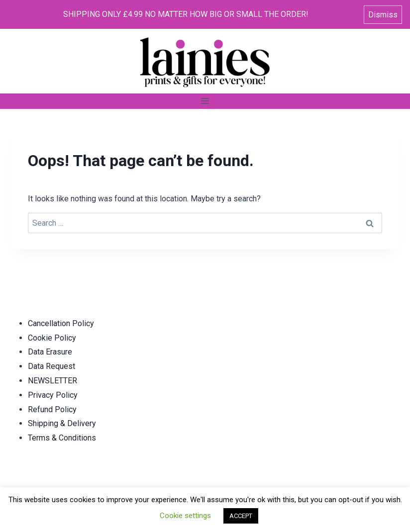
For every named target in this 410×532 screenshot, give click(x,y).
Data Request (51, 366)
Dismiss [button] (383, 15)
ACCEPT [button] (241, 516)
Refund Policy (52, 409)
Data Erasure (50, 352)
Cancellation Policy (61, 323)
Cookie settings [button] (185, 516)
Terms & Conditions (62, 438)
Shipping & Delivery (62, 423)
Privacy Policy (53, 395)
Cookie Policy (52, 338)
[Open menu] (205, 101)
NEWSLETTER (52, 381)
